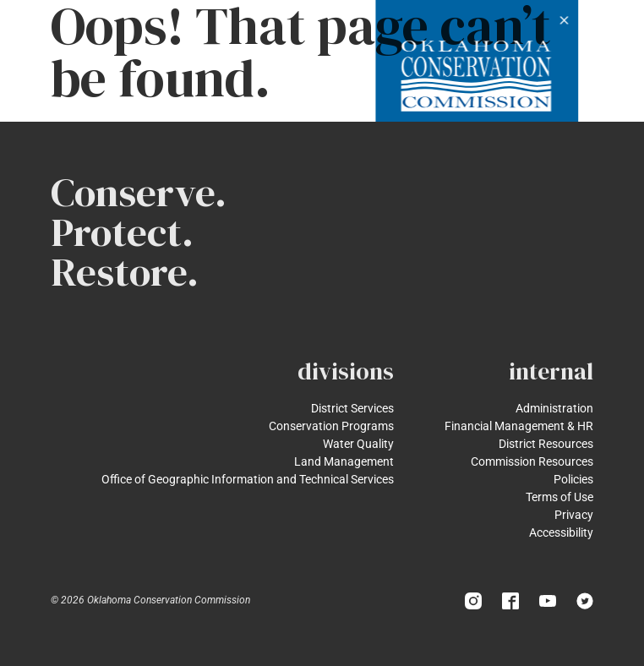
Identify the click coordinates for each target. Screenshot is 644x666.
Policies (573, 479)
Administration (554, 408)
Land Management (344, 461)
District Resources (546, 444)
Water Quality (358, 444)
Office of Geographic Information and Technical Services (248, 479)
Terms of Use (559, 497)
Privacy (574, 515)
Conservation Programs (331, 426)
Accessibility (561, 532)
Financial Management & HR (519, 426)
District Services (352, 408)
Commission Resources (532, 461)
